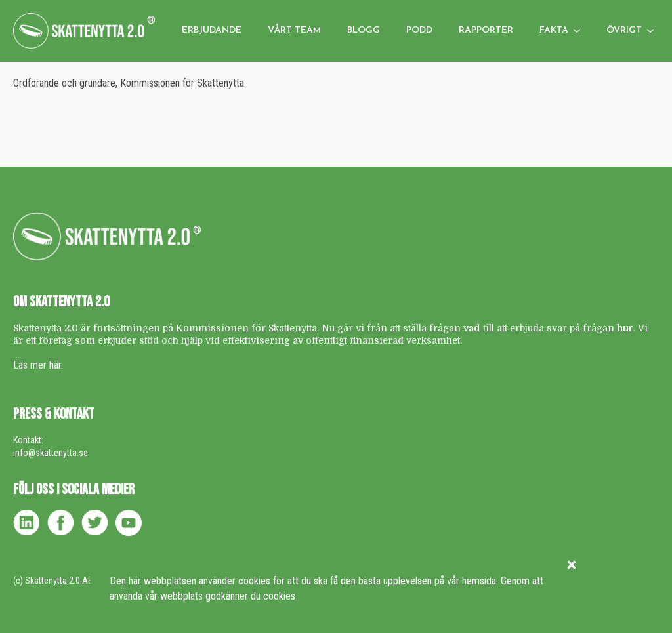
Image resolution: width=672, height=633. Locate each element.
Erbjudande (212, 31)
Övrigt (624, 31)
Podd (419, 31)
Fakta (554, 31)
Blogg (364, 31)
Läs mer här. (38, 365)
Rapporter (486, 31)
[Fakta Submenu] (581, 31)
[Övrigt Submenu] (654, 31)
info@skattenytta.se (51, 453)
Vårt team (294, 31)
